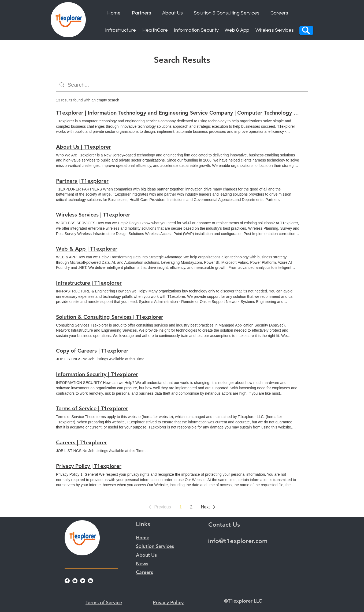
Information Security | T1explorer (97, 374)
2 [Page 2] (191, 507)
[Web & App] (237, 30)
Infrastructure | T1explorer (89, 283)
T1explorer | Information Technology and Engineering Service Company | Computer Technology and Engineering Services (178, 113)
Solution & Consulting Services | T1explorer (110, 317)
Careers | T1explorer (81, 442)
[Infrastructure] (120, 30)
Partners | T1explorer (82, 181)
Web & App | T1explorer (87, 249)
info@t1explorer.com (238, 541)
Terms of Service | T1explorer (92, 408)
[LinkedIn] (90, 581)
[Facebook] (67, 581)
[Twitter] (83, 581)
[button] (159, 507)
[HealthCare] (155, 30)
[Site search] (186, 85)
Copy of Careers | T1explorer (92, 351)
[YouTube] (75, 581)
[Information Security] (196, 30)
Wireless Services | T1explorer (93, 215)
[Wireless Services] (275, 30)
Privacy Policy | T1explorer (89, 466)
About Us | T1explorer (83, 147)
